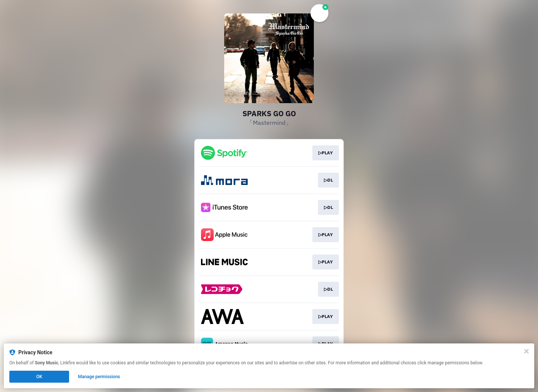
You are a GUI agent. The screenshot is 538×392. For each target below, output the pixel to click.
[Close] (526, 351)
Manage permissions (99, 377)
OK (39, 377)
